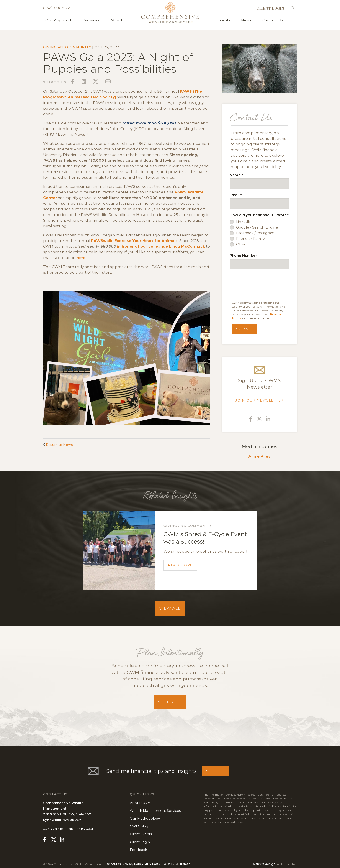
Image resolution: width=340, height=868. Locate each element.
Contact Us (273, 20)
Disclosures (112, 864)
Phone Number (243, 256)
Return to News (58, 445)
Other (242, 244)
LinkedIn (244, 222)
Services (92, 20)
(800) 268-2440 (57, 8)
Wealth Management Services (155, 811)
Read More (180, 565)
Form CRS (169, 864)
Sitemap (184, 864)
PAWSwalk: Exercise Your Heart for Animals (134, 241)
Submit (245, 329)
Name (236, 175)
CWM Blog (139, 826)
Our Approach (59, 20)
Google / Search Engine (257, 227)
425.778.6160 (54, 829)
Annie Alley (259, 456)
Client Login (270, 8)
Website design (264, 864)
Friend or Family (250, 239)
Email (236, 195)
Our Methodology (145, 818)
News (246, 20)
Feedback (138, 850)
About (117, 20)
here (81, 258)
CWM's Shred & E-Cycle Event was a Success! (205, 538)
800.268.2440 (81, 829)
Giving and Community (67, 47)
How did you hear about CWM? (259, 215)
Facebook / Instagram (255, 233)
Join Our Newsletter (259, 400)
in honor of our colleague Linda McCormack (161, 246)
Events (224, 20)
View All (170, 608)
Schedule (170, 702)
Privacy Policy (133, 864)
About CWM (140, 803)
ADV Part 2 (153, 864)
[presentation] (260, 281)
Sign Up (216, 771)
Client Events (141, 834)
